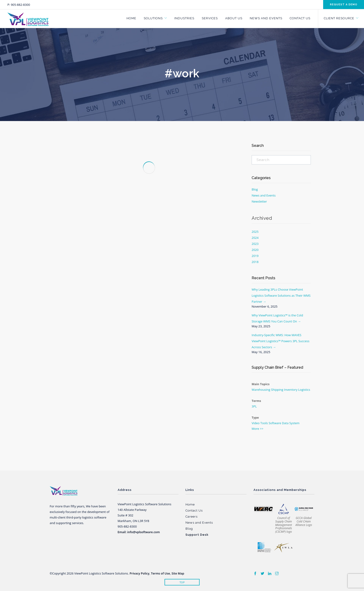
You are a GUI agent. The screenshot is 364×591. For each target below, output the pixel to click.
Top (182, 583)
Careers (192, 517)
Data (285, 423)
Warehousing (261, 390)
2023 (255, 244)
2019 (255, 256)
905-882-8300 (21, 5)
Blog (255, 189)
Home (131, 18)
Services (210, 18)
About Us (234, 18)
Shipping (277, 390)
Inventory (291, 390)
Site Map (178, 573)
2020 (255, 250)
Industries (184, 18)
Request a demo (344, 5)
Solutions (153, 18)
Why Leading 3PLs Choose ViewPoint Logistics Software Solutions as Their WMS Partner (281, 295)
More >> (257, 429)
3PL (254, 406)
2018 (255, 262)
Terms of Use (160, 573)
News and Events (266, 18)
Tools (264, 423)
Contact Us (300, 18)
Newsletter (259, 201)
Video (256, 423)
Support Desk (197, 535)
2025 (255, 232)
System (294, 423)
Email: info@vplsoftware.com (139, 532)
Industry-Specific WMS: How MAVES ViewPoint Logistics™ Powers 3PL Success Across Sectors (281, 341)
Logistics (304, 390)
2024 (255, 238)
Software (275, 423)
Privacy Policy (139, 573)
